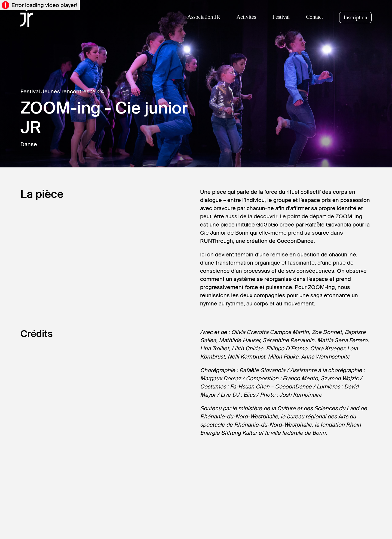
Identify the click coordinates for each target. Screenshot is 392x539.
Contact (314, 17)
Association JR (204, 17)
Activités (246, 17)
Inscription (355, 17)
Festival (281, 17)
